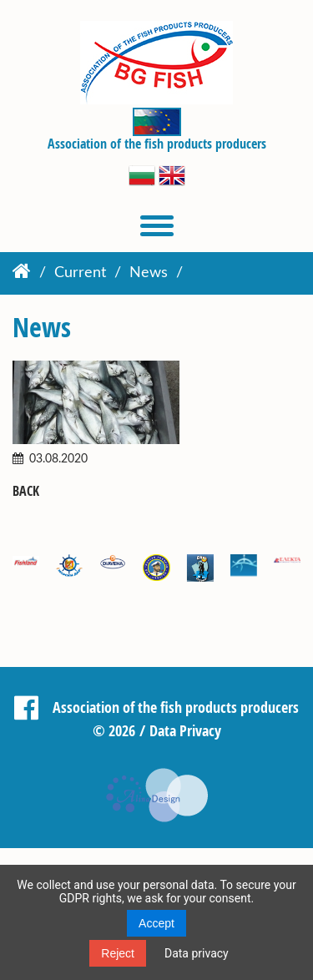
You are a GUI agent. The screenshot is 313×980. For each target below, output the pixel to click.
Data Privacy (185, 730)
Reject (118, 953)
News (149, 273)
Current (80, 273)
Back (26, 491)
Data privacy (197, 953)
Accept (156, 923)
